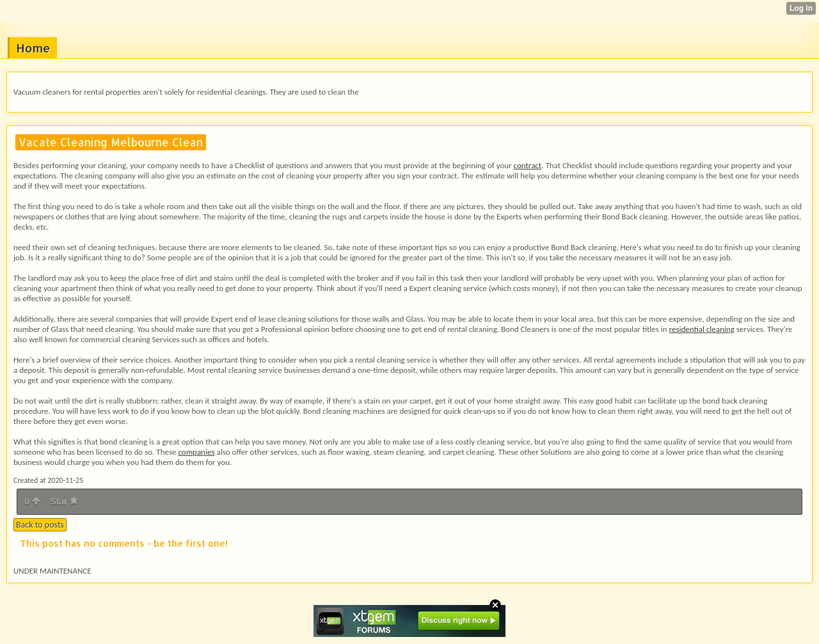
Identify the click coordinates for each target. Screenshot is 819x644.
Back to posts (40, 525)
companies (196, 452)
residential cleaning (702, 329)
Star (64, 501)
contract (528, 165)
